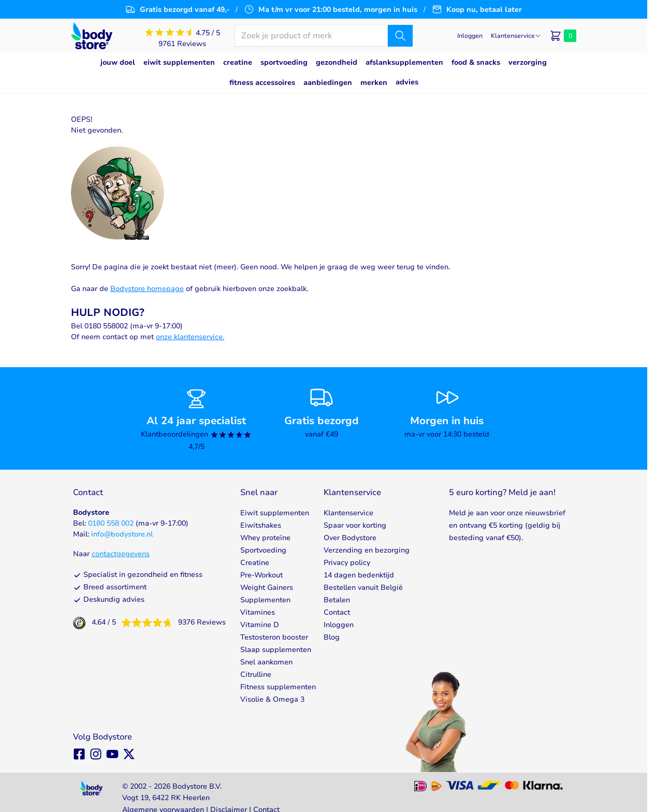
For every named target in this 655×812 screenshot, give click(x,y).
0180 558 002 (111, 523)
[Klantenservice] (516, 36)
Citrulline (256, 675)
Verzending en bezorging (367, 550)
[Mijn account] (470, 36)
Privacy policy (347, 563)
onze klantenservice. (190, 337)
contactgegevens (121, 554)
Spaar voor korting (355, 525)
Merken (374, 83)
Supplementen (265, 600)
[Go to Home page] (92, 36)
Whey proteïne (265, 538)
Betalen (337, 600)
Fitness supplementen (278, 687)
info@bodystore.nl (122, 534)
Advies (407, 82)
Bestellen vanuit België (363, 588)
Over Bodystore (350, 538)
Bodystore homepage (147, 289)
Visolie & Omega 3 (272, 699)
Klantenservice (348, 513)
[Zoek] (400, 36)
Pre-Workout (261, 575)
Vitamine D (260, 625)
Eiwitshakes (261, 525)
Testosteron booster (274, 637)
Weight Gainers (267, 588)
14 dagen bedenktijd (359, 575)
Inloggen (339, 625)
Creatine (255, 563)
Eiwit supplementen (275, 513)
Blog (332, 637)
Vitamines (258, 612)
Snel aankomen (266, 662)
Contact (337, 612)
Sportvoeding (263, 550)
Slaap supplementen (276, 650)
